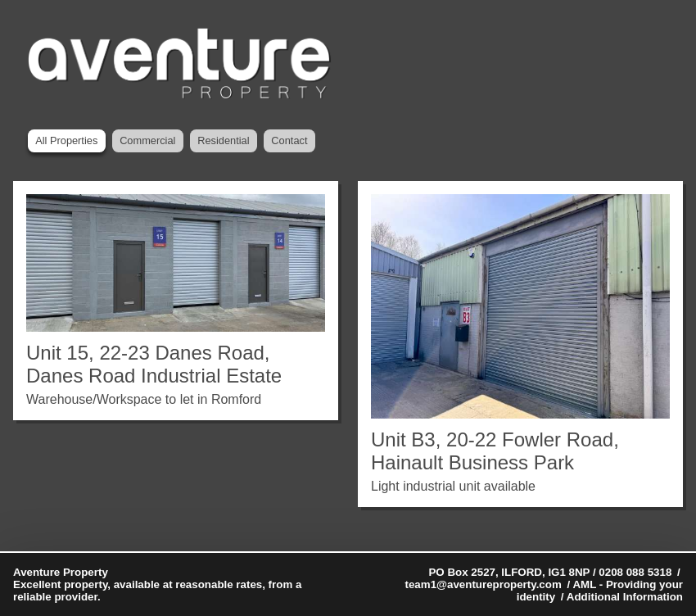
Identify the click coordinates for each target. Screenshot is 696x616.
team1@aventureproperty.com (484, 584)
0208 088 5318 (635, 572)
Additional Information (625, 597)
